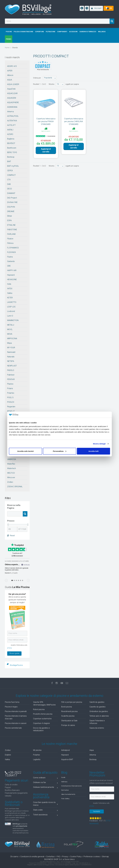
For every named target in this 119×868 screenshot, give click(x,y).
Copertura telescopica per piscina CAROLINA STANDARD (74, 121)
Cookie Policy (76, 857)
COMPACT (11, 175)
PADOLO (11, 370)
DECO (10, 189)
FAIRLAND (11, 234)
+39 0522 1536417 (13, 774)
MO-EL (10, 329)
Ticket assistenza (45, 815)
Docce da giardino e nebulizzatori (41, 729)
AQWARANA (12, 107)
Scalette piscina (68, 716)
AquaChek (11, 89)
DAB (9, 184)
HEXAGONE (12, 279)
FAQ (58, 857)
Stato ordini (45, 810)
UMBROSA (12, 459)
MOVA (10, 334)
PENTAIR (11, 379)
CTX (9, 180)
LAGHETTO (12, 302)
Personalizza (60, 451)
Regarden (11, 407)
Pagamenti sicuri (17, 780)
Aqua (92, 750)
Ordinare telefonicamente (45, 788)
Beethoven (12, 148)
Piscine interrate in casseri (16, 723)
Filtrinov (10, 243)
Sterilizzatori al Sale (69, 721)
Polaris (10, 388)
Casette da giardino (98, 707)
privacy (10, 648)
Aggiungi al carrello (46, 150)
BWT (9, 161)
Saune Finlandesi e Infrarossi (97, 722)
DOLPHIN (11, 207)
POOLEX (11, 402)
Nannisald (11, 352)
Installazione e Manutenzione (71, 786)
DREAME (11, 211)
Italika (10, 293)
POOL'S (10, 398)
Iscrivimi (97, 811)
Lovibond (11, 311)
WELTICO (11, 473)
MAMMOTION (13, 320)
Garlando (11, 261)
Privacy (65, 857)
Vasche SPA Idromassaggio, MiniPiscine (44, 703)
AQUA (10, 80)
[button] (96, 8)
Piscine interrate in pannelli (16, 711)
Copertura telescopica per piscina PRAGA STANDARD (46, 121)
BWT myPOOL (13, 166)
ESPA (9, 220)
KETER (10, 298)
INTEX (10, 289)
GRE (9, 266)
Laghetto (37, 759)
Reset (11, 536)
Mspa (9, 343)
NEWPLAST (12, 366)
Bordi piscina (67, 707)
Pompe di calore (68, 725)
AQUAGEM (12, 98)
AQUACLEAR (12, 93)
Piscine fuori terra (12, 702)
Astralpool (65, 750)
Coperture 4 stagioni (41, 723)
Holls (9, 284)
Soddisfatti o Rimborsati (14, 804)
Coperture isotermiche (42, 719)
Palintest (11, 375)
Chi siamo (14, 857)
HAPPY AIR (12, 270)
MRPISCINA (12, 339)
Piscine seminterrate (13, 728)
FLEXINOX (12, 252)
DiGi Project (12, 198)
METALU (11, 325)
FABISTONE (12, 230)
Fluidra (10, 257)
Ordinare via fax (45, 783)
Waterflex (11, 464)
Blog (64, 773)
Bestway (11, 157)
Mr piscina (37, 750)
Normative (65, 790)
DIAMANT (11, 193)
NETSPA (11, 361)
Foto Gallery (65, 799)
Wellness (64, 782)
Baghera (11, 139)
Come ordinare (45, 778)
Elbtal (9, 216)
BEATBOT (11, 143)
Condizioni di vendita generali (32, 857)
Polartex (11, 393)
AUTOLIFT (11, 125)
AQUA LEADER (13, 84)
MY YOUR (11, 348)
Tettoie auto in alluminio (99, 716)
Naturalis (11, 357)
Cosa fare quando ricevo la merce (45, 804)
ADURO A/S (12, 66)
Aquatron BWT (67, 759)
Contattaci (50, 857)
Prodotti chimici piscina (43, 714)
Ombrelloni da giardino (99, 711)
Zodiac (10, 482)
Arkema (10, 112)
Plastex (10, 384)
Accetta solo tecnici (26, 451)
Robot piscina (39, 709)
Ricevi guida (14, 653)
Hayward (11, 275)
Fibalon (10, 239)
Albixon (10, 75)
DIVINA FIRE (12, 202)
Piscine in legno (11, 707)
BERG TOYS (12, 152)
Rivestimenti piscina (69, 711)
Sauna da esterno (97, 728)
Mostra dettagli (99, 444)
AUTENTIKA (12, 121)
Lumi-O (10, 316)
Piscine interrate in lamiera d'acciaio (16, 717)
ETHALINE (11, 225)
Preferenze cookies (92, 857)
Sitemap (105, 857)
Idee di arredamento (68, 794)
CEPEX (10, 171)
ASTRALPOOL (13, 116)
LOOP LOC (11, 307)
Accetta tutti (93, 451)
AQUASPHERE (13, 102)
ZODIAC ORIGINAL (15, 487)
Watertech (12, 468)
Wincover (11, 477)
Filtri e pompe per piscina (72, 702)
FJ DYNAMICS (13, 248)
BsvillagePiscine (16, 665)
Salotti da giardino (97, 702)
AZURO (10, 134)
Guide (63, 777)
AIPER (10, 71)
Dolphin (8, 755)
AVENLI (10, 130)
